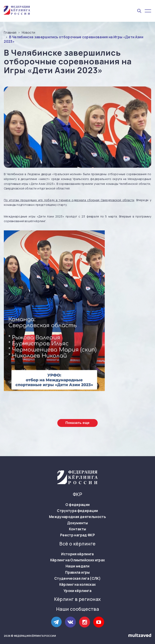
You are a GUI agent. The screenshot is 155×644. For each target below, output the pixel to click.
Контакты (78, 529)
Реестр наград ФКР (77, 535)
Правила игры (77, 572)
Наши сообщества (78, 609)
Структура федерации (77, 511)
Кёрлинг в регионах (77, 599)
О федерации (78, 505)
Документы (77, 523)
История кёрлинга (77, 554)
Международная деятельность (77, 517)
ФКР (77, 494)
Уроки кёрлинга (77, 591)
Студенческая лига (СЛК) (77, 578)
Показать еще (77, 423)
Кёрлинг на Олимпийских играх (78, 560)
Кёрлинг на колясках (77, 585)
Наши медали (77, 566)
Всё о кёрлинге (77, 544)
